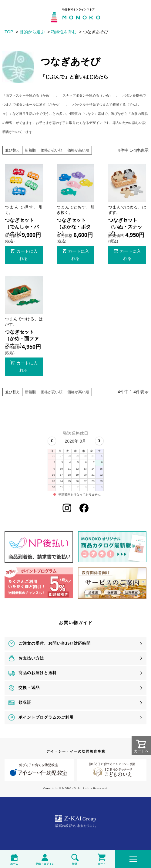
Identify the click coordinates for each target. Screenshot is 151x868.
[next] (99, 441)
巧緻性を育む (64, 32)
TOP (9, 32)
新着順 (30, 150)
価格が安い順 (52, 150)
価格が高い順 (78, 150)
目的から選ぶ (32, 32)
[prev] (52, 441)
